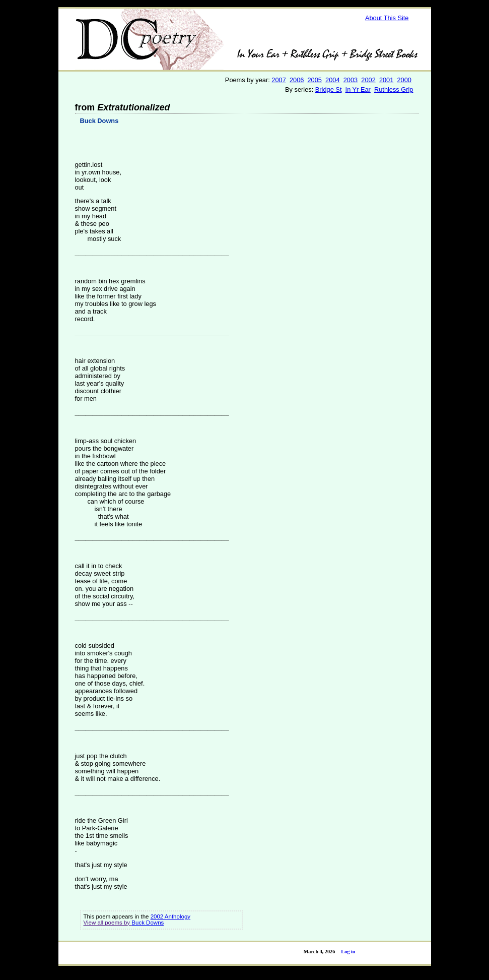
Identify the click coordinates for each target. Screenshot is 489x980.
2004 (332, 80)
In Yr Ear (358, 89)
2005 (315, 80)
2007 (278, 80)
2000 (404, 80)
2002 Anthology (170, 916)
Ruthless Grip (394, 89)
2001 (386, 80)
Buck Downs (99, 121)
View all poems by (108, 923)
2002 (368, 80)
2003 (351, 80)
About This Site (387, 18)
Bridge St (329, 89)
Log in (348, 952)
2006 (297, 80)
